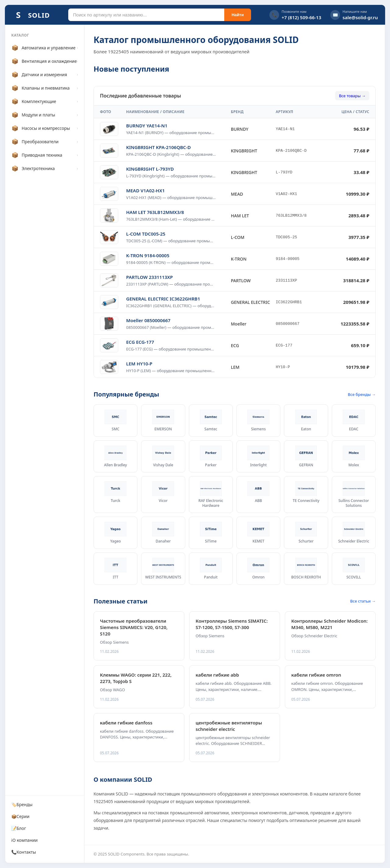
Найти (238, 15)
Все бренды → (362, 394)
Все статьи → (363, 601)
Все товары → (352, 96)
